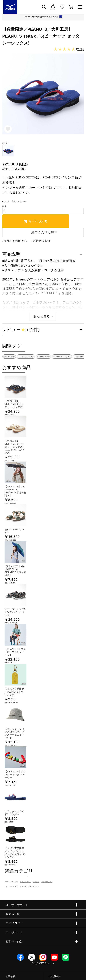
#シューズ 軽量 (9, 357)
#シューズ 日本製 (43, 357)
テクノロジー (14, 923)
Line (66, 957)
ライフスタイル (25, 882)
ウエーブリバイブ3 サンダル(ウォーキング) (15, 612)
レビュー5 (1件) (21, 329)
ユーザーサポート (17, 905)
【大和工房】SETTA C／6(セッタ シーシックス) (14, 404)
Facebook (20, 957)
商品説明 (11, 254)
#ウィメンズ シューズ (26, 357)
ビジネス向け (14, 941)
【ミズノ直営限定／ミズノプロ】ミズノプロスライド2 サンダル (15, 853)
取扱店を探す (42, 241)
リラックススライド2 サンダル (14, 813)
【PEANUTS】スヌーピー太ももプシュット (15, 652)
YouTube (54, 957)
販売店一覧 (13, 914)
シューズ (36, 882)
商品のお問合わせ (16, 241)
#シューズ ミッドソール (62, 357)
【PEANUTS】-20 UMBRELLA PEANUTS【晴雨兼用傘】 (15, 491)
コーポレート (14, 932)
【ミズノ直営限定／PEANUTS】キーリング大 (15, 692)
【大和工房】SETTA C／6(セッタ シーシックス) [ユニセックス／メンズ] (15, 447)
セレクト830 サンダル (14, 531)
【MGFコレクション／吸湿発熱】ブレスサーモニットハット (15, 733)
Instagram (43, 957)
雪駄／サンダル (47, 882)
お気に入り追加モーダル (8, 129)
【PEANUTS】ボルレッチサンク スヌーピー (15, 775)
